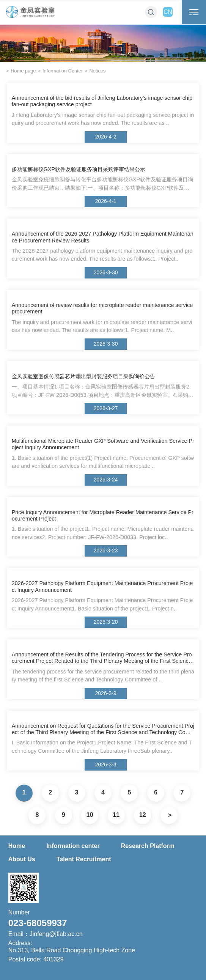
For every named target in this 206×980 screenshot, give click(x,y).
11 (116, 815)
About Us (22, 859)
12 (143, 815)
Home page (23, 71)
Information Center (63, 71)
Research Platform (148, 846)
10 (90, 815)
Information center (73, 846)
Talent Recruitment (84, 859)
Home (17, 846)
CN (168, 12)
